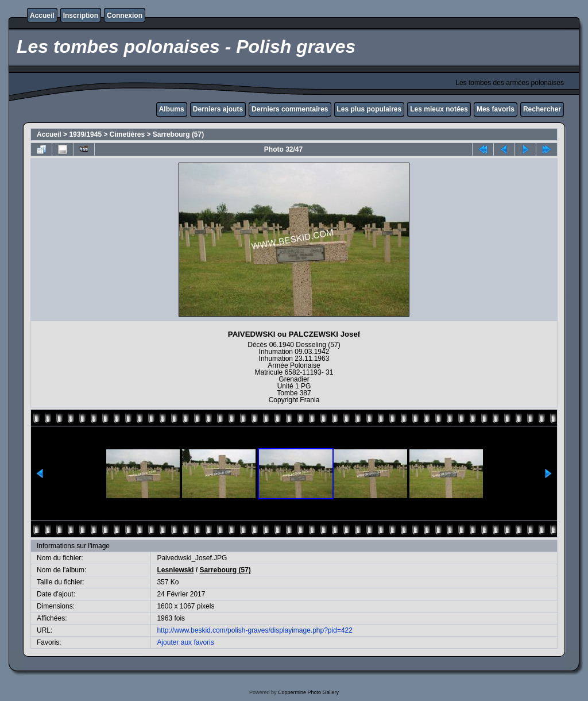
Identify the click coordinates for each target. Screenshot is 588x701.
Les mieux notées (439, 109)
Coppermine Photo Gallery (308, 692)
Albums (172, 109)
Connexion (125, 16)
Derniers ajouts (218, 109)
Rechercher (542, 109)
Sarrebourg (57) (178, 134)
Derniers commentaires (290, 109)
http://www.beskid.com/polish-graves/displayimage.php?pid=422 (255, 630)
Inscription (81, 16)
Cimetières (127, 134)
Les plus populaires (370, 109)
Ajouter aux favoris (185, 642)
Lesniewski (175, 570)
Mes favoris (496, 109)
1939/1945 (85, 134)
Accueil (42, 16)
